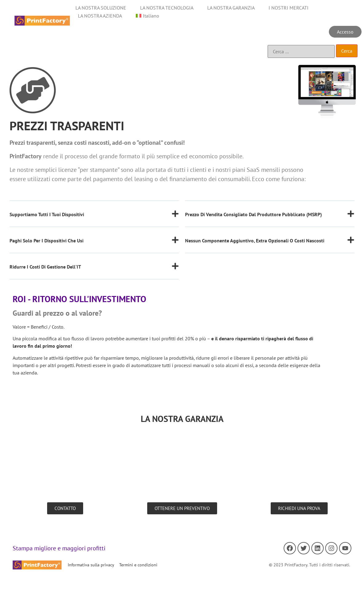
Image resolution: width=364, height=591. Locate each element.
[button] (94, 219)
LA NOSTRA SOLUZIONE (101, 8)
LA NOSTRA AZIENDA (100, 16)
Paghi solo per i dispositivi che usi (47, 241)
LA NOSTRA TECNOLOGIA (167, 8)
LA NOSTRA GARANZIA (231, 8)
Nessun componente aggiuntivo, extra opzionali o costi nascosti (255, 241)
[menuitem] (148, 16)
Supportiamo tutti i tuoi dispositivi (47, 214)
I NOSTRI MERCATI (289, 8)
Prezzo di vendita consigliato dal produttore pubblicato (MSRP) (253, 214)
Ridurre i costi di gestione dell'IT (45, 267)
